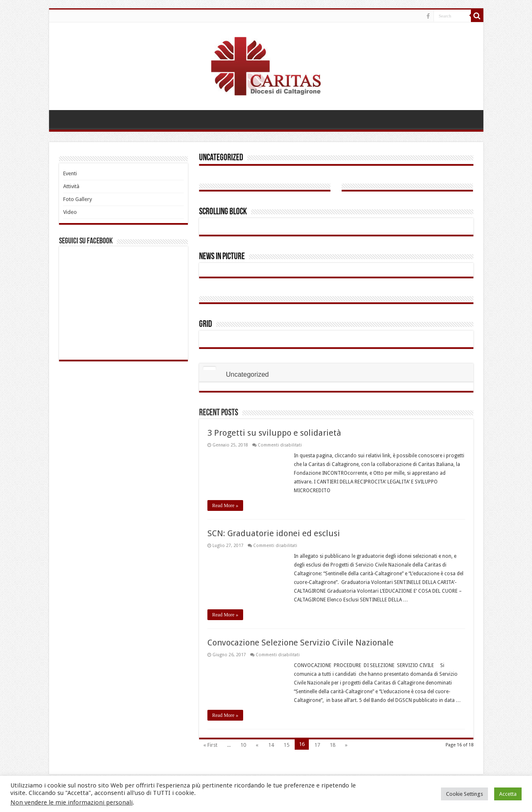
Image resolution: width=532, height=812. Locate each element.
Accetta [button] (508, 794)
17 (317, 745)
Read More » (225, 505)
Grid (206, 325)
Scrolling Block (223, 212)
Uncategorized (221, 158)
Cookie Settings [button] (464, 794)
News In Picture (222, 257)
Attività (71, 186)
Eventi (70, 173)
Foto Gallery (78, 199)
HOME (64, 119)
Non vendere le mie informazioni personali (71, 802)
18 (332, 745)
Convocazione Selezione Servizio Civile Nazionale (300, 643)
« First (210, 745)
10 (243, 745)
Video (70, 212)
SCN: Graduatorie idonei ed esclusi (274, 533)
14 (271, 745)
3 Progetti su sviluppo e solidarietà (274, 433)
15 (286, 745)
